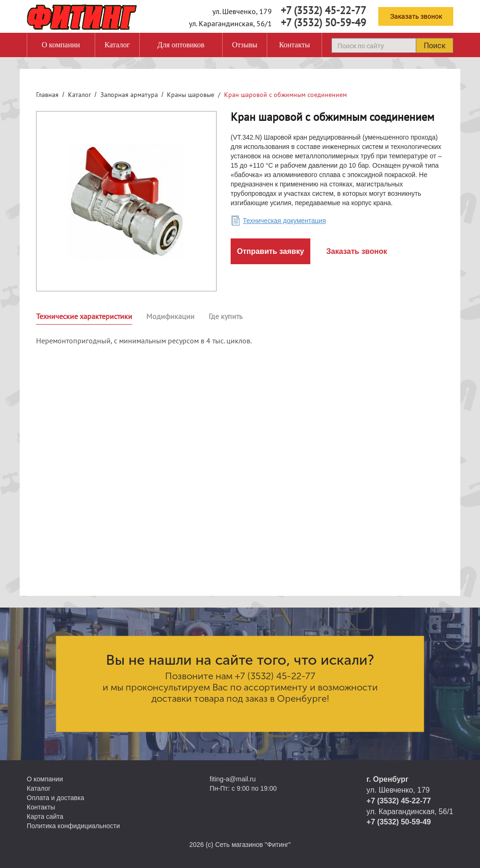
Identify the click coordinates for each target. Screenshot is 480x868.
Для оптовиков (181, 45)
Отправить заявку (270, 251)
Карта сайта (45, 816)
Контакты (294, 45)
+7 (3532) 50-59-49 (323, 22)
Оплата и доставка (55, 798)
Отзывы (245, 45)
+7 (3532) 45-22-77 (323, 10)
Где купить (225, 316)
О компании (61, 45)
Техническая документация (284, 221)
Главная (47, 95)
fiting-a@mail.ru (232, 779)
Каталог (117, 45)
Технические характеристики (84, 316)
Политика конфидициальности (73, 826)
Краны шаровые (191, 95)
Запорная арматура (129, 95)
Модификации (170, 316)
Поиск (435, 45)
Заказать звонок (416, 16)
